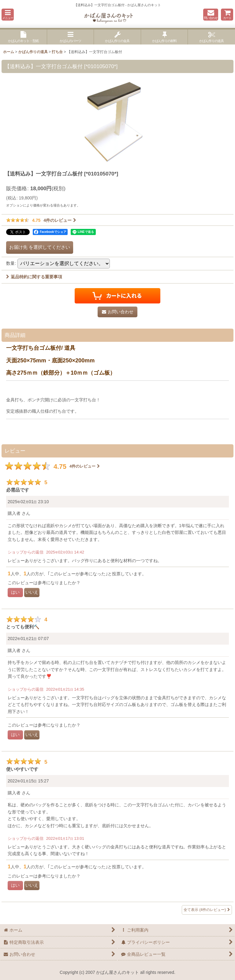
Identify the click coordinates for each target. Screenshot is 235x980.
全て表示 (207, 910)
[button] (8, 15)
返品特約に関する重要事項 (34, 277)
